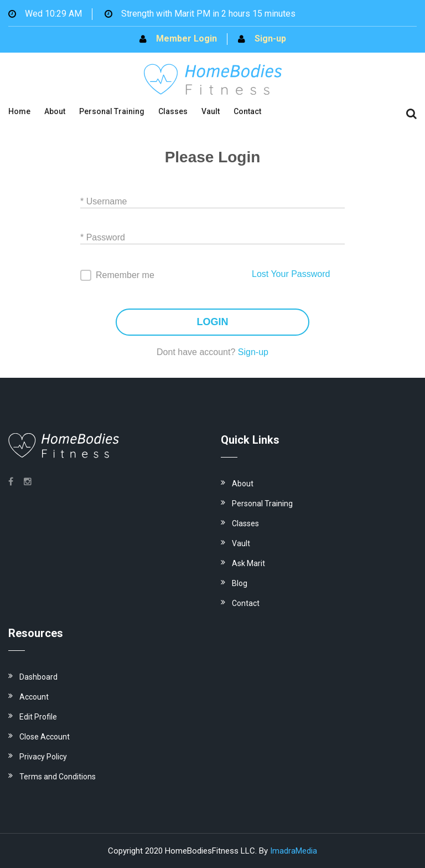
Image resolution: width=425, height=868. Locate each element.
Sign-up (270, 38)
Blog (240, 583)
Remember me (125, 275)
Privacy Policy (43, 757)
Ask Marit (248, 563)
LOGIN (213, 322)
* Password (103, 237)
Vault (211, 111)
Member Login (186, 38)
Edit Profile (38, 717)
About (55, 111)
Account (34, 697)
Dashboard (38, 677)
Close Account (45, 737)
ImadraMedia (294, 851)
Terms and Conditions (58, 777)
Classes (173, 111)
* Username (103, 201)
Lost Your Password (291, 274)
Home (19, 111)
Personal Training (112, 111)
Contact (247, 111)
